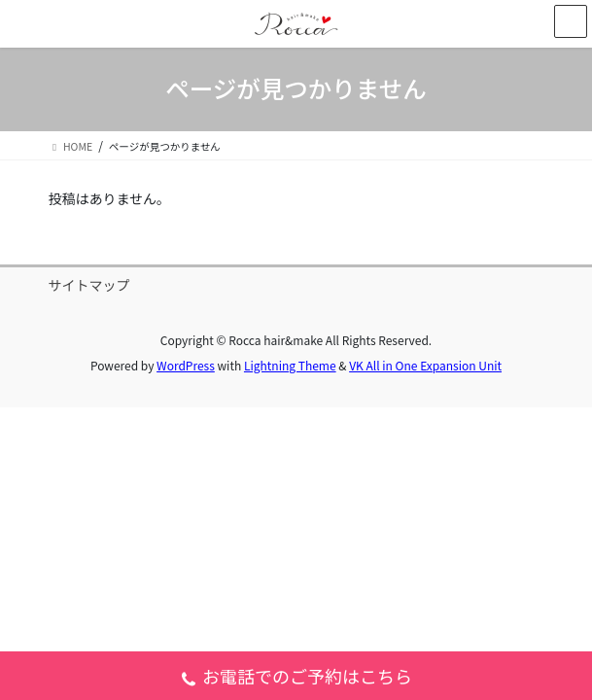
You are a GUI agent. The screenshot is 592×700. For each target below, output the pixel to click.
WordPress (186, 365)
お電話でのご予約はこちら (296, 678)
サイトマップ (89, 285)
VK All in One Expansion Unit (425, 365)
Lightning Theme (290, 365)
